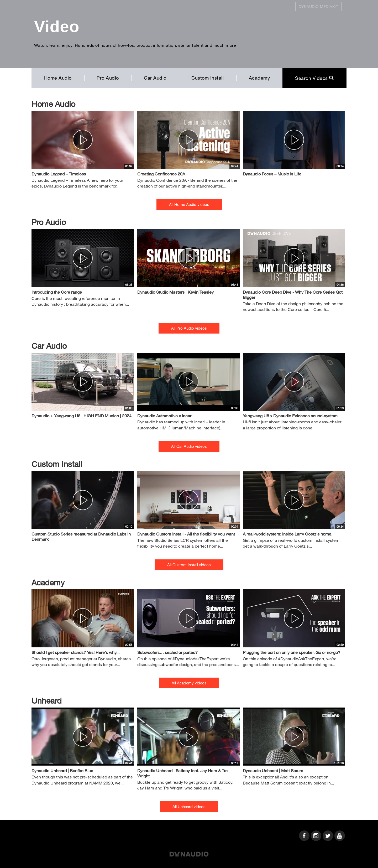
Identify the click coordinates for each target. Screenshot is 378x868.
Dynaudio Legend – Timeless (59, 174)
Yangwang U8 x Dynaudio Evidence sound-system (290, 416)
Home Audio (58, 78)
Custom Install (208, 78)
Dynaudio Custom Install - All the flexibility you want (186, 534)
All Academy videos (189, 683)
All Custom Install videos (189, 565)
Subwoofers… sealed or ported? (167, 652)
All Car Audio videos (189, 446)
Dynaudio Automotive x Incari (165, 416)
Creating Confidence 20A (161, 174)
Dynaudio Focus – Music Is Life (272, 174)
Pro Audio (108, 78)
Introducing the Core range (57, 292)
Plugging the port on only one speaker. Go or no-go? (292, 652)
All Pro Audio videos (189, 328)
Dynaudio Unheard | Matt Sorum (273, 770)
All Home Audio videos (189, 204)
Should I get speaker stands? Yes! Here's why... (75, 652)
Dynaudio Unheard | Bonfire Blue (62, 770)
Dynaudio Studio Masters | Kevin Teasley (175, 292)
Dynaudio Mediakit (319, 6)
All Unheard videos (189, 807)
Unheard (47, 700)
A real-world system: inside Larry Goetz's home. (288, 534)
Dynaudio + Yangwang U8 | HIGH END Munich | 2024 (82, 416)
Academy (259, 78)
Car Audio (155, 78)
